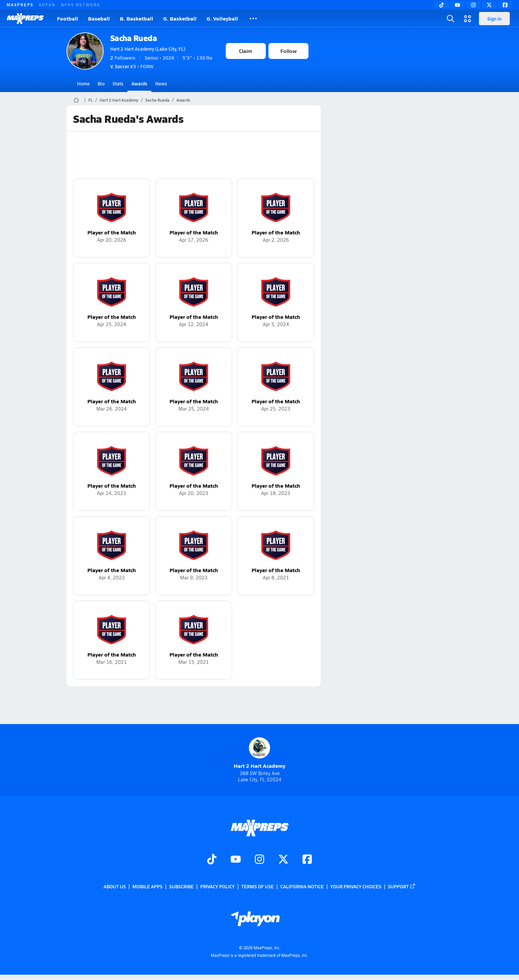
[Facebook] (505, 5)
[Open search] (450, 19)
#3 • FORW (132, 66)
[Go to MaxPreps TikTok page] (212, 860)
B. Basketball (137, 18)
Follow (288, 51)
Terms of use (258, 886)
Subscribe (181, 886)
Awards (139, 83)
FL (91, 100)
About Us (115, 886)
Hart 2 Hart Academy (119, 100)
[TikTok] (442, 5)
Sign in (494, 19)
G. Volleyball (222, 18)
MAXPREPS (20, 5)
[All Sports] (253, 19)
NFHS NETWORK (81, 5)
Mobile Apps (147, 886)
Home (83, 83)
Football (68, 18)
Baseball (99, 18)
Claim (246, 51)
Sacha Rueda (134, 38)
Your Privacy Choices (356, 886)
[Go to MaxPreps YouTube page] (236, 860)
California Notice (302, 886)
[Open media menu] (468, 19)
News (161, 83)
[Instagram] (473, 5)
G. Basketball (180, 18)
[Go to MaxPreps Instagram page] (259, 860)
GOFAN (47, 5)
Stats (118, 83)
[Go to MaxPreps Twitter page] (283, 860)
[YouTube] (457, 5)
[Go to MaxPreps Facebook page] (307, 860)
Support (402, 886)
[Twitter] (489, 5)
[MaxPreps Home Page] (76, 100)
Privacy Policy (217, 886)
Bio (101, 83)
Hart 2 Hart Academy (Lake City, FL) (148, 49)
